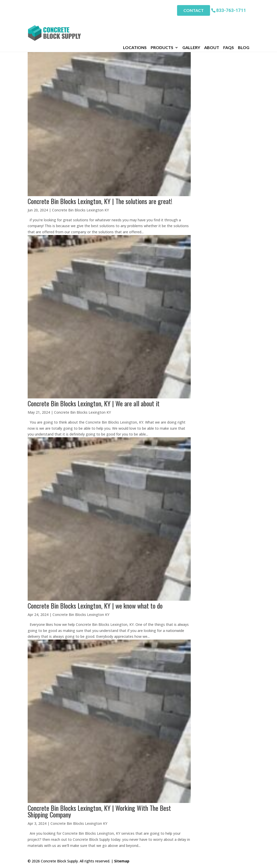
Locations (135, 23)
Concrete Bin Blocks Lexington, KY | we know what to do (95, 606)
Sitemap (122, 861)
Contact (194, 10)
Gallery (191, 23)
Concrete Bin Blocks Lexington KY (80, 210)
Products (162, 23)
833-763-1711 (231, 10)
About (212, 23)
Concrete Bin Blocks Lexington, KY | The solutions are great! (100, 201)
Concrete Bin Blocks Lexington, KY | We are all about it (94, 403)
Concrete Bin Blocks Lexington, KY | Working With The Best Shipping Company (99, 811)
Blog (244, 23)
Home (33, 30)
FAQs (229, 23)
